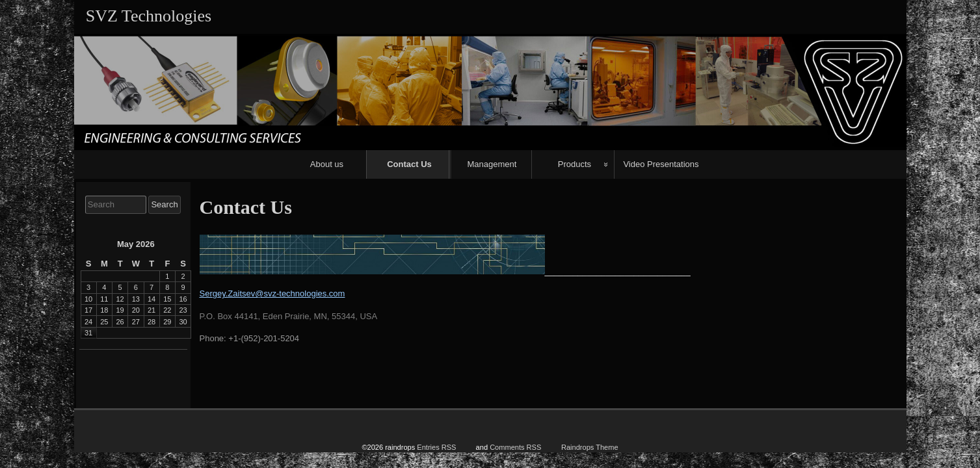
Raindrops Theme (590, 444)
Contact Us (409, 164)
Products (575, 164)
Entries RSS (436, 444)
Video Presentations (661, 164)
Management (492, 164)
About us (327, 164)
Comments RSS (515, 444)
